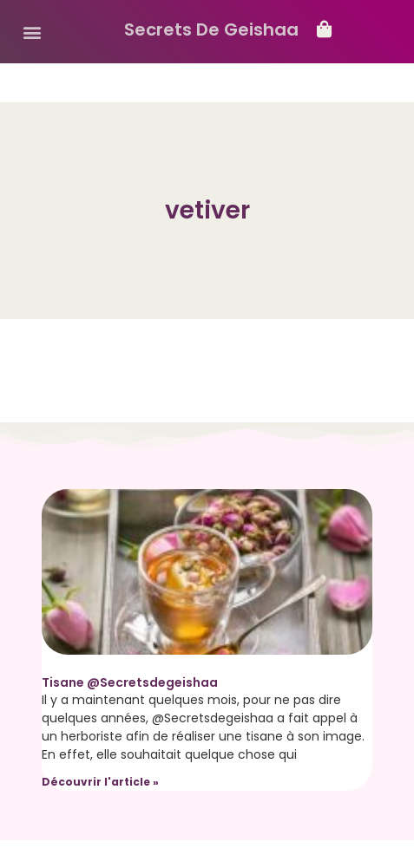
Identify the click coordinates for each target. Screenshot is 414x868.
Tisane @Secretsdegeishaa (130, 682)
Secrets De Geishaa (211, 29)
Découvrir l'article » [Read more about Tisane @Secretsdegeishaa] (100, 782)
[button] (32, 32)
